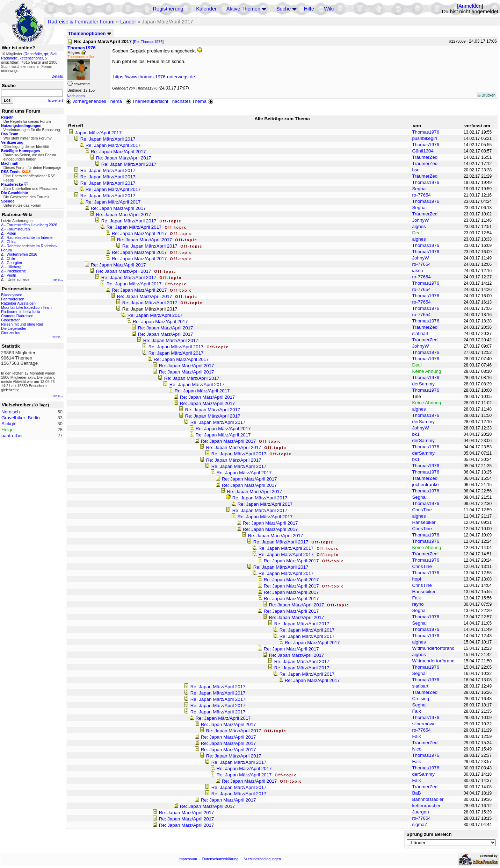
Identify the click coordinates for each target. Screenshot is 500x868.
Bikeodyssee (12, 295)
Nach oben (76, 96)
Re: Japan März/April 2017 (108, 139)
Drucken (487, 95)
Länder (128, 22)
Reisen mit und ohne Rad (22, 324)
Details (57, 76)
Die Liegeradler (14, 328)
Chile (11, 258)
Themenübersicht (147, 101)
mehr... (57, 279)
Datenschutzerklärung (220, 859)
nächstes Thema (193, 101)
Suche (284, 9)
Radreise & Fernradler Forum (81, 22)
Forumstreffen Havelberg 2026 (32, 225)
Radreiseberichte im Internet (30, 237)
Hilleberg (14, 267)
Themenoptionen (90, 33)
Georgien (14, 263)
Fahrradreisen (13, 299)
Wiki (329, 9)
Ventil (11, 275)
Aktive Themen (243, 9)
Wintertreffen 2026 (22, 254)
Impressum (188, 859)
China (12, 242)
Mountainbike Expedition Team (26, 307)
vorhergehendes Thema (94, 101)
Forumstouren (18, 229)
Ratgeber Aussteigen (18, 303)
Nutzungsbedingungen (262, 859)
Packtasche (16, 271)
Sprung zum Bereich (429, 834)
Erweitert (56, 100)
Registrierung (168, 9)
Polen (11, 233)
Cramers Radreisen (17, 316)
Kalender (206, 9)
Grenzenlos (11, 333)
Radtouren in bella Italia (21, 312)
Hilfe (309, 9)
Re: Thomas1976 (148, 42)
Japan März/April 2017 (98, 133)
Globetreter (10, 320)
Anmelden (470, 6)
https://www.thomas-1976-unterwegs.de (154, 77)
